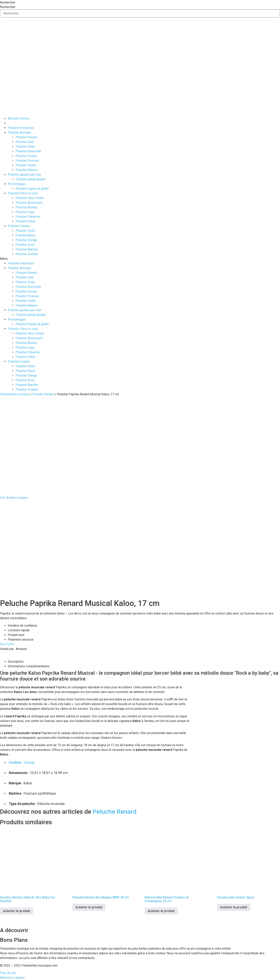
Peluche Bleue (25, 235)
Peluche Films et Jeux (23, 193)
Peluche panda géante (31, 179)
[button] (140, 259)
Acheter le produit (17, 911)
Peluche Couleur (19, 226)
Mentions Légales (12, 978)
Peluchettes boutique (15, 394)
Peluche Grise (25, 245)
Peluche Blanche (27, 249)
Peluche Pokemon (28, 217)
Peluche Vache (26, 165)
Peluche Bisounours (29, 203)
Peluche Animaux (19, 133)
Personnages (17, 184)
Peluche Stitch (25, 221)
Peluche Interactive (21, 128)
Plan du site (8, 973)
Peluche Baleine (27, 170)
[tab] (144, 662)
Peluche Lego (25, 212)
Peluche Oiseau (26, 156)
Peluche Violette (27, 254)
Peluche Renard (26, 137)
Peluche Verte (25, 231)
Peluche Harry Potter (30, 198)
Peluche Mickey (26, 207)
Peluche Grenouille (28, 151)
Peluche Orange (26, 240)
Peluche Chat (24, 142)
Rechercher (8, 3)
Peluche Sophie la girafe (32, 189)
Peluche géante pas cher (25, 175)
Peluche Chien (25, 147)
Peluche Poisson (27, 161)
